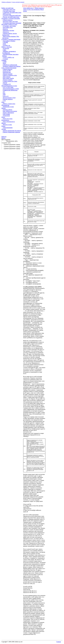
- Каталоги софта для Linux (10, 21)
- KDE (4, 44)
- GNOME (5, 42)
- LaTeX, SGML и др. (8, 57)
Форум (3, 138)
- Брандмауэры (6, 72)
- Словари (5, 59)
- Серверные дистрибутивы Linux (12, 12)
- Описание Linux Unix (9, 10)
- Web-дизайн (6, 114)
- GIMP (4, 62)
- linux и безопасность (9, 122)
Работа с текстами (7, 47)
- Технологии (6, 116)
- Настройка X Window (9, 41)
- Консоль (5, 29)
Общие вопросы (39, 8)
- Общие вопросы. (7, 20)
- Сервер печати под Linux (10, 81)
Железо (4, 123)
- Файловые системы (8, 30)
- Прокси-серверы (7, 80)
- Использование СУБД (9, 98)
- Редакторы (6, 48)
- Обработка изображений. (10, 65)
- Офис (4, 50)
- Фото (4, 63)
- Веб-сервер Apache (8, 78)
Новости (4, 137)
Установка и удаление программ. (11, 18)
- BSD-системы (7, 14)
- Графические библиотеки (10, 90)
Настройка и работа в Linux (9, 24)
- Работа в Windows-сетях (10, 75)
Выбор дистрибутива (7, 8)
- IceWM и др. (6, 45)
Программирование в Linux (9, 86)
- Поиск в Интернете (8, 113)
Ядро (3, 102)
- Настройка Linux (7, 27)
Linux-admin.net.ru (28, 8)
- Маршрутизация (7, 74)
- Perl (4, 93)
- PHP (4, 95)
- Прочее (5, 83)
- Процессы (6, 32)
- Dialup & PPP (6, 71)
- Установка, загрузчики (9, 26)
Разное (3, 126)
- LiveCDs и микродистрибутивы (12, 15)
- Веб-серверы (6, 77)
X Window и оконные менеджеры (11, 39)
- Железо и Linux (7, 125)
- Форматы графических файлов (11, 66)
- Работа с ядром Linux (9, 104)
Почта (3, 117)
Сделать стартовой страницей (18, 2)
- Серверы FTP (6, 84)
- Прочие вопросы (7, 99)
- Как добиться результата (10, 111)
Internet (4, 108)
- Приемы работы (7, 110)
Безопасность (5, 120)
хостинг (4, 129)
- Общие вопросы (7, 69)
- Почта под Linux (7, 119)
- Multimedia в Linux (8, 107)
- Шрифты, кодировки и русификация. (9, 52)
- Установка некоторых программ (12, 23)
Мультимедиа (5, 105)
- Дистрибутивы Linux (9, 11)
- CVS (4, 101)
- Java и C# (5, 96)
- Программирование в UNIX (11, 89)
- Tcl (4, 92)
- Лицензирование (7, 128)
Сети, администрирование (9, 68)
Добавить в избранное (6, 2)
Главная (59, 642)
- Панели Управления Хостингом (12, 131)
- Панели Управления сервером (11, 132)
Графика (4, 60)
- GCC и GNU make (8, 87)
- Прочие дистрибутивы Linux (11, 17)
